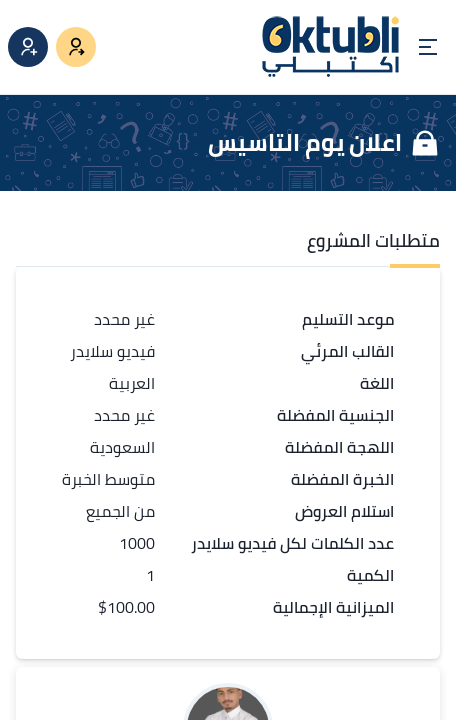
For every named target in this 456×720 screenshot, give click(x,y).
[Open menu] (428, 47)
